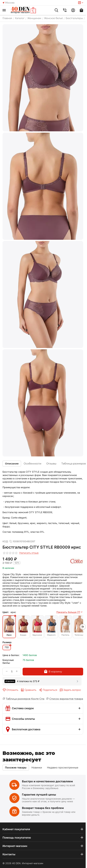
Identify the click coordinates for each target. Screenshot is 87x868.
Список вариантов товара (66, 699)
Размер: (7, 642)
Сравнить (29, 690)
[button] (48, 690)
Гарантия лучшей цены (39, 795)
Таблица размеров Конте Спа (25, 699)
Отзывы (51, 464)
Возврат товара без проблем (43, 808)
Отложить (10, 690)
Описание (12, 464)
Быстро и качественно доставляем (47, 781)
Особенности (32, 464)
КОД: (5, 541)
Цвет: (6, 612)
